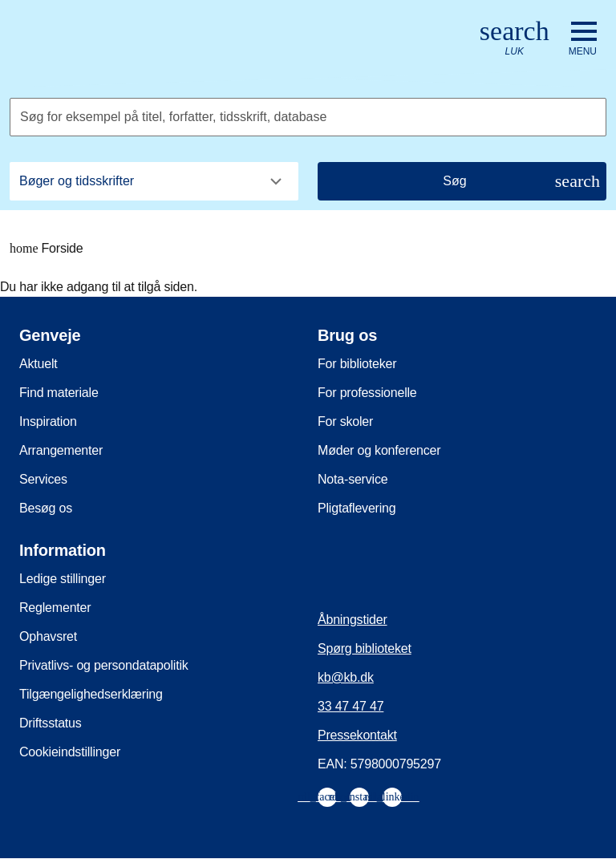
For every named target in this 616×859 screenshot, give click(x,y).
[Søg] (462, 181)
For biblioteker (357, 364)
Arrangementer (61, 450)
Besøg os (46, 508)
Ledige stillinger (63, 579)
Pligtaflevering (357, 508)
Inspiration (48, 421)
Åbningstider (353, 620)
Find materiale (59, 393)
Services (43, 479)
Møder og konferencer (379, 450)
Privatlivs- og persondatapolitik (104, 665)
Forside (47, 249)
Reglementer (55, 608)
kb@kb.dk (346, 677)
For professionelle (367, 393)
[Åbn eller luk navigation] (583, 39)
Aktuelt (38, 364)
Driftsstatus (51, 723)
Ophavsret (48, 636)
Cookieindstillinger (70, 752)
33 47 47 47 (351, 706)
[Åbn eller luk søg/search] (515, 39)
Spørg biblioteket (365, 648)
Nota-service (353, 479)
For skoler (345, 421)
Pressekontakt (357, 735)
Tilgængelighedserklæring (91, 694)
